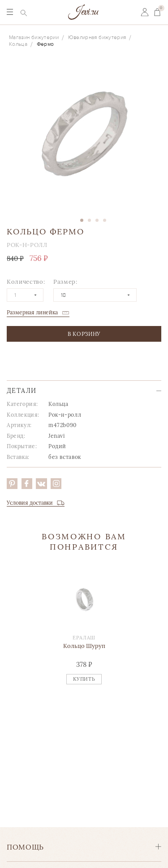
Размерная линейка (32, 312)
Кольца (18, 44)
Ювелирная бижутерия (97, 37)
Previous (9, 638)
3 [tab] (97, 220)
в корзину (84, 334)
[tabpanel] (84, 136)
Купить (84, 679)
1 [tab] (82, 220)
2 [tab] (89, 220)
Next (159, 638)
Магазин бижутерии (34, 37)
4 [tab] (105, 220)
